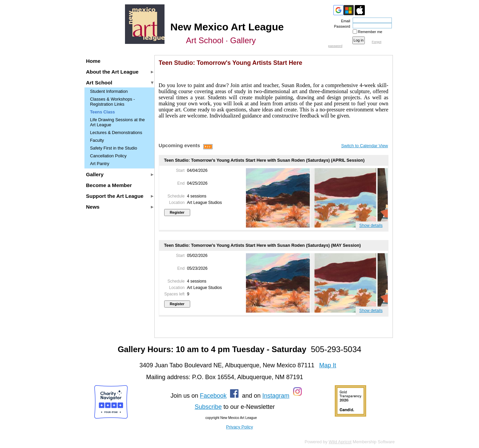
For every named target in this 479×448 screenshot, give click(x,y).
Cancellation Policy (108, 156)
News (93, 207)
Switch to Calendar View (364, 146)
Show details (371, 226)
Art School (99, 83)
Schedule (176, 196)
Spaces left (174, 294)
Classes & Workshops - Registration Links (113, 102)
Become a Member (109, 185)
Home (93, 61)
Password (341, 26)
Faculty (97, 140)
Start (180, 170)
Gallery (95, 174)
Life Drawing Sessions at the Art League (118, 122)
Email (344, 21)
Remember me (370, 32)
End (181, 183)
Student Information (109, 91)
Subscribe (208, 407)
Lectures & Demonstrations (116, 133)
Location (177, 203)
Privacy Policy (239, 427)
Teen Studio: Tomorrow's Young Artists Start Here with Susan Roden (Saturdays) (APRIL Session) (264, 160)
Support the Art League (115, 196)
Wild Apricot (340, 442)
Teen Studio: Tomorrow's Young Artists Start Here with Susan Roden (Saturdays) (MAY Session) (263, 245)
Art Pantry (100, 164)
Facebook (213, 396)
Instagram (276, 396)
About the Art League (112, 72)
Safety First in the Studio (114, 148)
